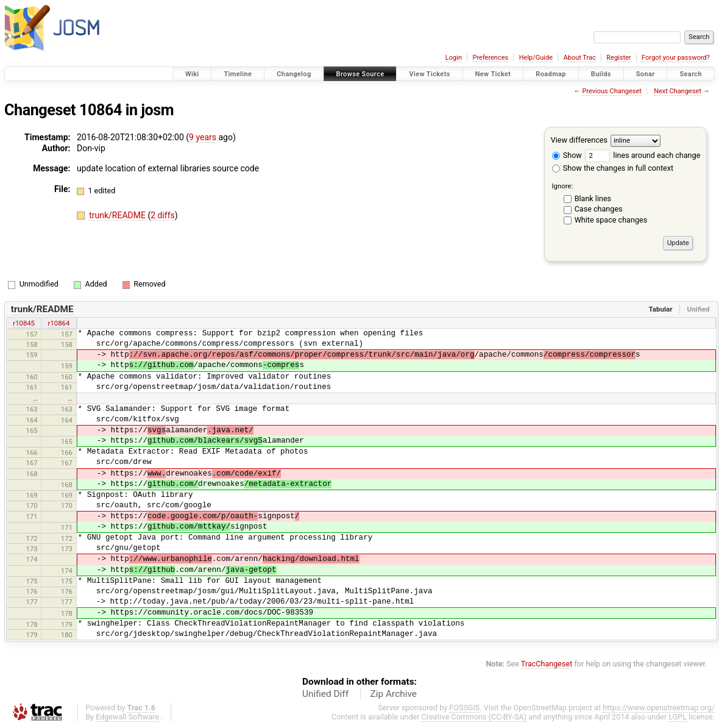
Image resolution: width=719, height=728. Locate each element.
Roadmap (551, 74)
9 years (203, 137)
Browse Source (360, 74)
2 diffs (163, 215)
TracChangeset (547, 664)
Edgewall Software (127, 717)
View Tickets (429, 74)
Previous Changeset (611, 91)
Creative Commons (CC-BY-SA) (474, 717)
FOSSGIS (464, 708)
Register (618, 58)
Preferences (490, 58)
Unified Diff (325, 694)
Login (454, 58)
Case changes (599, 209)
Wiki (192, 74)
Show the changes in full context (613, 168)
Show (567, 155)
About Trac (580, 58)
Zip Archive (394, 694)
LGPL (678, 717)
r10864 (59, 323)
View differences (579, 140)
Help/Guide (536, 58)
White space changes (611, 220)
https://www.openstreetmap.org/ (659, 708)
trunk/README (118, 215)
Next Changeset (678, 91)
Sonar (646, 74)
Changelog (294, 74)
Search (691, 74)
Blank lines (593, 198)
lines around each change (643, 155)
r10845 (24, 323)
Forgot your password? (676, 58)
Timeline (238, 74)
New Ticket (493, 74)
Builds (601, 74)
